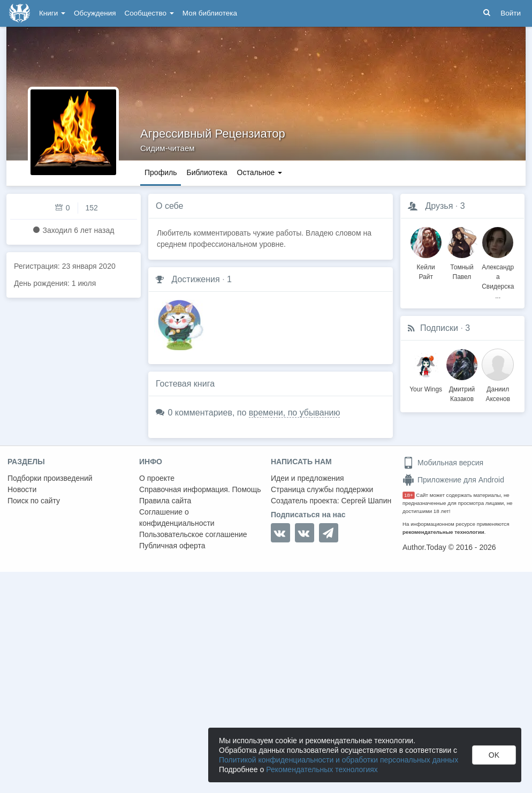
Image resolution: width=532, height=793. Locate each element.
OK (494, 755)
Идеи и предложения (307, 478)
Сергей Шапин (366, 501)
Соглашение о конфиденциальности (177, 518)
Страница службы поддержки (322, 489)
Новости (22, 489)
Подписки (439, 328)
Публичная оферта (172, 546)
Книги (52, 13)
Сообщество (149, 13)
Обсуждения (95, 13)
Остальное (260, 172)
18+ (409, 495)
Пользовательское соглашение (193, 534)
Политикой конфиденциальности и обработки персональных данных (339, 760)
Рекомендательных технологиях (322, 769)
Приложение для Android (453, 480)
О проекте (157, 478)
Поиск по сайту (34, 501)
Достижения (195, 279)
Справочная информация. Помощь (200, 489)
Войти (511, 13)
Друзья (439, 206)
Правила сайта (165, 501)
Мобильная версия (443, 463)
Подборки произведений (50, 478)
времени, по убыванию (295, 413)
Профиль (161, 172)
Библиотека (207, 172)
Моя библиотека (210, 13)
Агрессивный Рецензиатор (213, 134)
